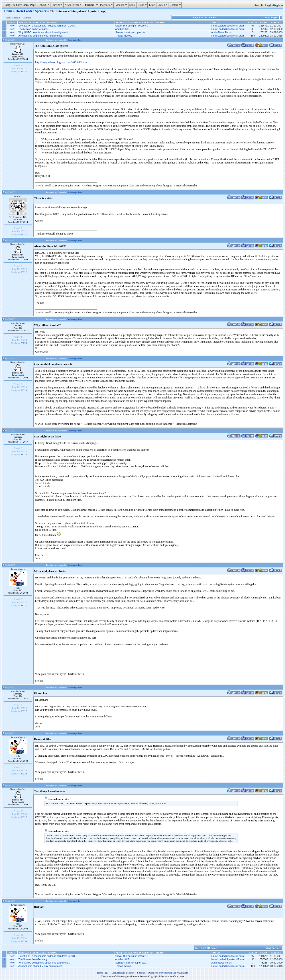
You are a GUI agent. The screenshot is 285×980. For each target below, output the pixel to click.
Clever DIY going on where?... (132, 26)
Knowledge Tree (75, 40)
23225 (24, 454)
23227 (24, 711)
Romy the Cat (18, 44)
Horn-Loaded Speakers (32, 11)
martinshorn (18, 323)
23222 (24, 272)
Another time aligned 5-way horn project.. (41, 36)
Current (58, 5)
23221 (24, 71)
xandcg (18, 196)
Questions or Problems (159, 973)
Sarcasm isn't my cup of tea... (131, 32)
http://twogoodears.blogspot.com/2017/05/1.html (61, 62)
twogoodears (18, 569)
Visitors (121, 5)
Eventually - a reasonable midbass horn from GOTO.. (47, 26)
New (12, 26)
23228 (24, 774)
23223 (24, 343)
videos (51, 207)
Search (163, 5)
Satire (132, 5)
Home (9, 11)
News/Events (73, 5)
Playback (107, 5)
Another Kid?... (123, 29)
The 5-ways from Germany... (34, 29)
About (44, 5)
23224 (24, 390)
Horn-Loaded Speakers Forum (228, 26)
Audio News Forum (222, 32)
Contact (176, 5)
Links (152, 5)
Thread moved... (124, 36)
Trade (143, 5)
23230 (24, 941)
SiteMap (141, 973)
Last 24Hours (118, 973)
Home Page (103, 973)
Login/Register (274, 5)
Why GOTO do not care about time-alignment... (44, 32)
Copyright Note (180, 973)
